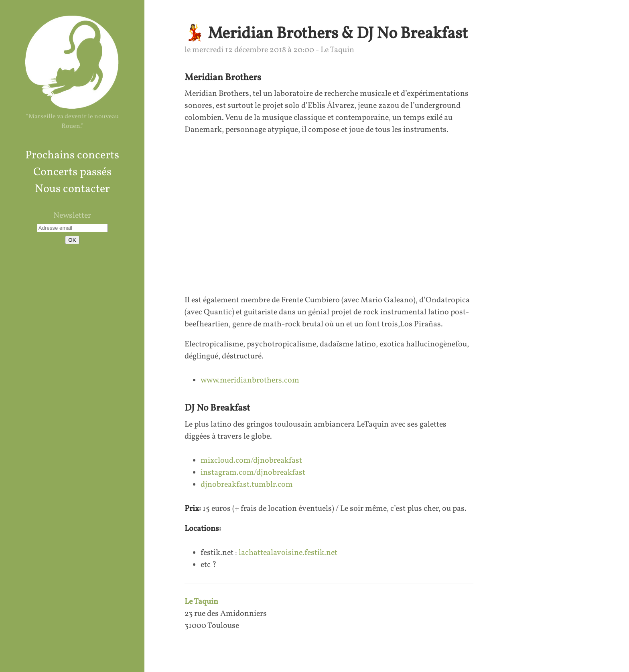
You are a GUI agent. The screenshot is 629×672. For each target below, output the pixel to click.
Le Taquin (201, 602)
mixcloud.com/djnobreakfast (251, 461)
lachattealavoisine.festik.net (288, 553)
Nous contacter (72, 189)
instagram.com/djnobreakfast (253, 473)
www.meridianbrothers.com (250, 381)
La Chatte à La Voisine (72, 62)
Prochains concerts (72, 155)
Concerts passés (72, 172)
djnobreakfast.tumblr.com (247, 485)
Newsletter (72, 216)
